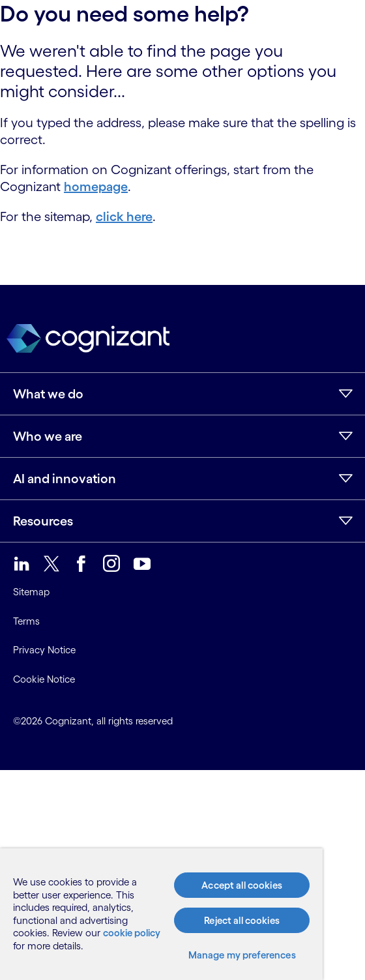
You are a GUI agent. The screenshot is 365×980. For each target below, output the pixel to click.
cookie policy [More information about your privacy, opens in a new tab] (132, 933)
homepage (96, 186)
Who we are (48, 436)
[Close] (294, 862)
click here (124, 216)
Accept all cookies (242, 885)
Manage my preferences (242, 955)
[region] (161, 914)
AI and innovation (65, 479)
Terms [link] (26, 621)
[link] (22, 564)
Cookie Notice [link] (44, 679)
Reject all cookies (242, 920)
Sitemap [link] (31, 592)
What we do (48, 394)
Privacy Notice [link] (44, 650)
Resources (43, 521)
